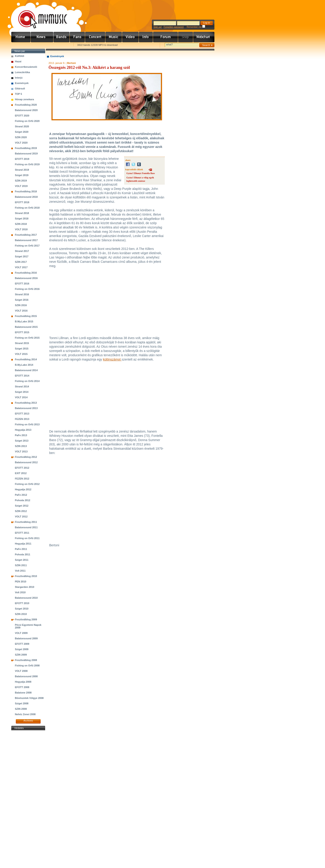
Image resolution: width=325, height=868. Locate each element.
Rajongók (77, 37)
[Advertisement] (28, 799)
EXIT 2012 (21, 473)
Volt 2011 (20, 571)
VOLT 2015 (21, 354)
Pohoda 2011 (23, 554)
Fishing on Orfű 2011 (27, 538)
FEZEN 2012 (22, 479)
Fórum (166, 37)
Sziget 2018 (22, 219)
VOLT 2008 (21, 671)
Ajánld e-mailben (59, 45)
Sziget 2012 (22, 506)
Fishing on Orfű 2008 (27, 666)
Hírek (42, 37)
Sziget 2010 (22, 609)
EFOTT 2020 (22, 116)
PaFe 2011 (21, 549)
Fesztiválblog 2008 (26, 660)
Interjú (19, 78)
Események (22, 83)
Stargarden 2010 (25, 587)
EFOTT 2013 (22, 414)
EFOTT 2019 (22, 159)
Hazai (18, 61)
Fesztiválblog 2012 (26, 457)
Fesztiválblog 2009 (26, 619)
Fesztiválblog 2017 (26, 235)
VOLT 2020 (21, 143)
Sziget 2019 (22, 175)
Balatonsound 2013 (26, 408)
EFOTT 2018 (22, 202)
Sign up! (158, 27)
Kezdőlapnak (40, 45)
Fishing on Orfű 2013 (27, 424)
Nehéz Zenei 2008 (25, 714)
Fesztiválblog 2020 (26, 105)
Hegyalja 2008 (23, 682)
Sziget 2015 (22, 349)
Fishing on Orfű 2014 (27, 381)
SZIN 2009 (21, 655)
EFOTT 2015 (22, 332)
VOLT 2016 (21, 311)
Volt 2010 (20, 592)
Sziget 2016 (22, 300)
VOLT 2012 (21, 517)
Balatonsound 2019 (26, 154)
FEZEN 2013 (22, 419)
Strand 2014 (22, 386)
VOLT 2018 (21, 229)
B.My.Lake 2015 (24, 321)
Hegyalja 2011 (23, 544)
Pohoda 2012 (23, 500)
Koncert (95, 37)
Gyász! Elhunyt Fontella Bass (141, 173)
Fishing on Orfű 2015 (27, 338)
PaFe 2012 (21, 495)
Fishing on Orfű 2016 (27, 289)
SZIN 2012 (21, 511)
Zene (114, 37)
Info (146, 37)
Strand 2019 (22, 170)
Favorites (21, 45)
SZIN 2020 (21, 137)
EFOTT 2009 (22, 644)
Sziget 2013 (22, 441)
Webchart (204, 37)
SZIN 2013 (21, 446)
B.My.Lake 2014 (24, 365)
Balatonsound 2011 (26, 527)
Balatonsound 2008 (26, 676)
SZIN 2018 (21, 224)
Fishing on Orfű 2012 (27, 484)
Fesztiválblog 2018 (26, 191)
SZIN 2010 (21, 614)
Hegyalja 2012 (23, 489)
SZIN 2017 (21, 262)
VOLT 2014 (21, 397)
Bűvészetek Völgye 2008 (29, 698)
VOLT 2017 (21, 267)
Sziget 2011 (22, 560)
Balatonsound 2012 (26, 462)
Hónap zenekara (24, 99)
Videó (130, 37)
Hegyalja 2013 (23, 430)
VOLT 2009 (21, 633)
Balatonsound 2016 (26, 278)
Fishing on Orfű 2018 (27, 208)
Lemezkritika (22, 72)
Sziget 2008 (22, 703)
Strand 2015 (22, 343)
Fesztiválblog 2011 (26, 522)
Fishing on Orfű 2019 (27, 164)
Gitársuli (20, 88)
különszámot (112, 359)
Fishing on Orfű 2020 (27, 121)
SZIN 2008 (21, 709)
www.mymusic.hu (39, 15)
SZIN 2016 (21, 305)
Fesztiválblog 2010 (26, 576)
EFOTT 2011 (22, 533)
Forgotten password (174, 27)
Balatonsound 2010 (26, 598)
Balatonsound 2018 (26, 197)
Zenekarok (62, 37)
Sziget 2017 (22, 256)
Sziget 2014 (22, 392)
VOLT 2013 (21, 451)
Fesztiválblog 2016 (26, 273)
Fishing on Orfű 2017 (27, 246)
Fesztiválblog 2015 (26, 316)
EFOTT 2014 (22, 376)
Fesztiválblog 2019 (26, 148)
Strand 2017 (22, 251)
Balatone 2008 (23, 693)
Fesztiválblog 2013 (26, 403)
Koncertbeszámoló (26, 67)
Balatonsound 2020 (26, 110)
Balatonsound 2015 (26, 327)
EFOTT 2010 (22, 603)
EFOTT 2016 (22, 284)
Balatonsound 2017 (26, 240)
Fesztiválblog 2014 (26, 359)
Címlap (21, 37)
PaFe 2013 (21, 435)
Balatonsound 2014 (26, 370)
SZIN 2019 (21, 181)
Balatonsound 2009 (26, 638)
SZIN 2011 (21, 565)
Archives (28, 721)
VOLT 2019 (21, 186)
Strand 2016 (22, 294)
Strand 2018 (22, 213)
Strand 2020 (22, 126)
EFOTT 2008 (22, 687)
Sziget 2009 (22, 649)
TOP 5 (18, 94)
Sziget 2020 (22, 132)
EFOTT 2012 (22, 468)
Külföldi (20, 56)
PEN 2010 (21, 582)
